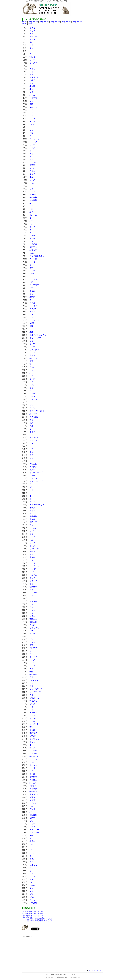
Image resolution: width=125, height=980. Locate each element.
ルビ (31, 669)
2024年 (79, 22)
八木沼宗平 (34, 285)
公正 (31, 288)
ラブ (31, 317)
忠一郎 (32, 774)
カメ (31, 560)
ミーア (32, 218)
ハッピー (33, 262)
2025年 (24, 24)
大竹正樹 (33, 464)
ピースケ (33, 63)
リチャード (34, 320)
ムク (31, 382)
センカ (32, 370)
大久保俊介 (34, 417)
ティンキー (34, 830)
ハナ (31, 221)
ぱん (31, 871)
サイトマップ (50, 974)
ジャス (32, 660)
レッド (32, 353)
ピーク (32, 508)
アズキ (32, 367)
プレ (31, 639)
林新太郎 (33, 250)
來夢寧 (32, 165)
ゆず (31, 686)
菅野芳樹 (33, 622)
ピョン (32, 572)
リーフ (32, 60)
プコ (31, 487)
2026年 (30, 24)
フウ (31, 636)
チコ (31, 695)
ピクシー (33, 376)
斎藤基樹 (33, 516)
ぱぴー (32, 894)
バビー (32, 812)
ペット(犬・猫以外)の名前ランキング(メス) (38, 921)
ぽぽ (31, 332)
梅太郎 (32, 519)
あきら (32, 900)
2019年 (52, 22)
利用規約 (56, 974)
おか (31, 879)
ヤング (32, 546)
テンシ (32, 663)
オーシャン (34, 765)
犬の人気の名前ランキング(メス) (33, 913)
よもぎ (32, 31)
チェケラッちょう (37, 505)
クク (31, 595)
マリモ (32, 174)
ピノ (31, 51)
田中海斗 (33, 736)
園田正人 (33, 247)
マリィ (32, 159)
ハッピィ (33, 306)
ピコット (33, 279)
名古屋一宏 (34, 698)
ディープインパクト (38, 481)
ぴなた (32, 897)
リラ (31, 458)
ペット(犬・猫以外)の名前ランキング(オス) (38, 919)
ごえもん (33, 865)
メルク (32, 148)
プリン (32, 183)
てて (31, 868)
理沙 (31, 677)
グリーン (33, 440)
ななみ (32, 885)
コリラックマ (35, 338)
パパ (31, 446)
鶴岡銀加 (33, 786)
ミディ (32, 543)
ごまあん (33, 803)
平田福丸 (33, 674)
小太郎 (32, 86)
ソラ (31, 45)
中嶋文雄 (33, 903)
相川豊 (32, 800)
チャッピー (34, 259)
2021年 (63, 22)
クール (32, 631)
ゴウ (31, 534)
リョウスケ (34, 549)
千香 (31, 584)
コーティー (34, 657)
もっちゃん (34, 628)
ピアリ (32, 563)
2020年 (57, 22)
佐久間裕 (33, 200)
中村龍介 (33, 195)
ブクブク (33, 754)
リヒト (32, 189)
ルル (31, 177)
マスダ (32, 235)
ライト (32, 511)
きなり (32, 432)
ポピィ (32, 312)
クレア (32, 502)
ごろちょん (34, 739)
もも (31, 434)
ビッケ (32, 227)
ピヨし (32, 402)
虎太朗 (32, 557)
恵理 (31, 361)
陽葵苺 (32, 28)
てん (31, 683)
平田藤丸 (33, 815)
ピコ (31, 230)
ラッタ (32, 118)
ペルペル (33, 575)
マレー (32, 130)
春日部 (32, 730)
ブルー (32, 405)
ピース (32, 180)
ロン (31, 461)
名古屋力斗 (34, 724)
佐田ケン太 (34, 792)
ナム (31, 484)
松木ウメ (33, 733)
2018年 (46, 22)
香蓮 (31, 426)
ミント (32, 39)
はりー (32, 891)
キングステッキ (36, 689)
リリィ (32, 192)
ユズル (32, 385)
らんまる (33, 107)
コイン (32, 859)
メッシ (32, 610)
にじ (31, 847)
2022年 (68, 22)
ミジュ (32, 666)
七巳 (31, 282)
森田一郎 (33, 522)
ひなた (32, 806)
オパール (33, 215)
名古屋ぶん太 (35, 77)
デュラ (32, 809)
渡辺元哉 (33, 619)
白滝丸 (32, 797)
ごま (31, 206)
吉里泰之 (33, 355)
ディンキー (34, 601)
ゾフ (31, 92)
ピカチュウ (34, 566)
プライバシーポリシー (73, 974)
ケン (31, 391)
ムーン (32, 408)
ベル (31, 490)
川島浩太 (33, 467)
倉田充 (32, 552)
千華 (31, 645)
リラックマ (34, 350)
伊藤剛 (32, 323)
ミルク (32, 238)
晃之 (31, 590)
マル (31, 115)
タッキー (33, 888)
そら (31, 34)
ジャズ (32, 827)
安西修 (32, 616)
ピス (31, 771)
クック (32, 48)
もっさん (33, 528)
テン (31, 54)
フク (31, 66)
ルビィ (32, 496)
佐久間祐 (33, 197)
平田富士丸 (34, 756)
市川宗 (32, 470)
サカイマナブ (35, 692)
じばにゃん (34, 680)
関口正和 (33, 783)
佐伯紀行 (33, 244)
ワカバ (32, 113)
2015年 (30, 22)
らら (31, 75)
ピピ (31, 341)
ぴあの (32, 762)
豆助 (31, 133)
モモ (31, 455)
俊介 (31, 672)
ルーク (32, 121)
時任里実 (33, 98)
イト (31, 745)
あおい (32, 168)
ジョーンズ (34, 478)
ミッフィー (34, 718)
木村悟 (32, 297)
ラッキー (33, 721)
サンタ (32, 748)
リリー (32, 613)
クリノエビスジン (37, 256)
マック (32, 271)
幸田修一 (33, 587)
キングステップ (36, 473)
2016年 (35, 22)
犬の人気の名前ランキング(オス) (33, 911)
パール (32, 95)
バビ (31, 276)
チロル (32, 171)
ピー (31, 127)
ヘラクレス (34, 309)
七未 (31, 241)
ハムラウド (34, 751)
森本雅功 (33, 777)
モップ (32, 101)
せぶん (32, 253)
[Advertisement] (39, 952)
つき (31, 707)
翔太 (31, 525)
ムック (32, 607)
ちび (31, 844)
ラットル (33, 162)
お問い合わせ (63, 974)
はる (31, 388)
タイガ (32, 710)
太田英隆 (33, 648)
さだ (31, 873)
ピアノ (32, 537)
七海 (31, 104)
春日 (31, 294)
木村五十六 (34, 794)
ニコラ (32, 768)
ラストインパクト (37, 411)
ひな (31, 821)
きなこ (32, 83)
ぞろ (31, 838)
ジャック (33, 142)
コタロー (33, 443)
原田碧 (32, 274)
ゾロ (31, 598)
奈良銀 (32, 291)
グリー (32, 824)
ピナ (31, 268)
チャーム (33, 713)
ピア (31, 449)
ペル (31, 540)
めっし (32, 69)
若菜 (31, 326)
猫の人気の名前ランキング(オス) (33, 915)
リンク (32, 642)
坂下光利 (33, 414)
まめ (31, 42)
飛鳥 (31, 423)
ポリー (32, 452)
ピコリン (33, 569)
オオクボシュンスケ (38, 335)
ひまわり (33, 759)
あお (31, 154)
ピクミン (33, 399)
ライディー (34, 581)
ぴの (31, 882)
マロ (31, 186)
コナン (32, 531)
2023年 (74, 22)
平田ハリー (34, 358)
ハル (31, 110)
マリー (32, 347)
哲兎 (31, 727)
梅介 (31, 420)
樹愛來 (32, 841)
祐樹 (31, 835)
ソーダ (32, 396)
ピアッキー (34, 833)
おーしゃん (34, 139)
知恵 (31, 554)
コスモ (32, 475)
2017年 (41, 22)
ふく (31, 212)
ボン (31, 233)
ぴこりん (33, 876)
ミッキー (33, 145)
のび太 (32, 625)
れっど (32, 853)
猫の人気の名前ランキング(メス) (33, 917)
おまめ (32, 303)
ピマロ (32, 604)
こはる (32, 124)
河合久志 (33, 701)
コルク (32, 394)
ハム (31, 224)
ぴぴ (31, 209)
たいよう (33, 704)
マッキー (33, 578)
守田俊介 (33, 57)
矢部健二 (33, 780)
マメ (31, 315)
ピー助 (32, 344)
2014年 (24, 22)
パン (31, 373)
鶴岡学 (32, 818)
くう (31, 72)
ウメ (31, 856)
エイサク (33, 789)
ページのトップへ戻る (95, 970)
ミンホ (32, 379)
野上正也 (33, 593)
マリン (32, 715)
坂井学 (32, 80)
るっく (32, 742)
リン (31, 493)
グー (31, 654)
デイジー (33, 36)
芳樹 (31, 862)
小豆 (31, 89)
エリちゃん (34, 437)
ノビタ (32, 634)
